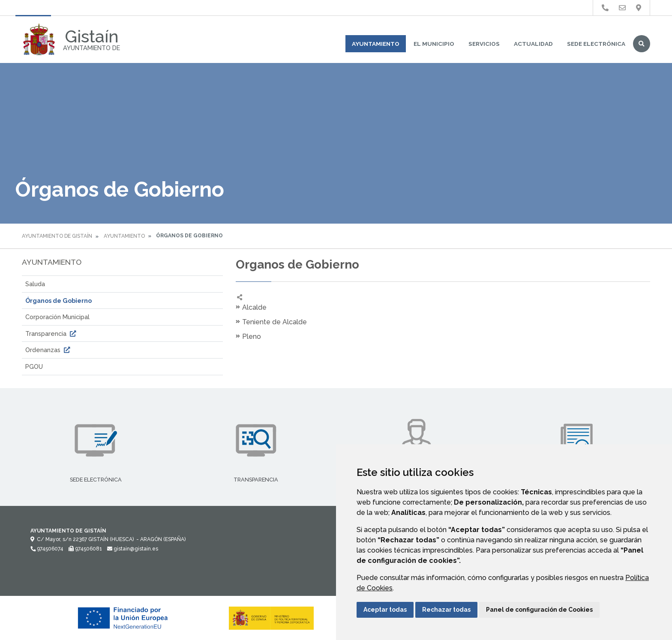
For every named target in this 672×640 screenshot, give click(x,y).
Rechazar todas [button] (446, 610)
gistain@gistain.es (133, 549)
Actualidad (533, 44)
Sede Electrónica (596, 44)
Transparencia (52, 333)
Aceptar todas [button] (385, 610)
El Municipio (434, 44)
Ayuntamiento (376, 44)
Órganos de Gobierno (58, 301)
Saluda (35, 284)
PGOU (34, 366)
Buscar (642, 44)
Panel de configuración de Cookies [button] (539, 610)
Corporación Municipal (57, 317)
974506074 (47, 549)
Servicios (484, 44)
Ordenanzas (49, 350)
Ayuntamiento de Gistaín (57, 236)
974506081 (85, 549)
